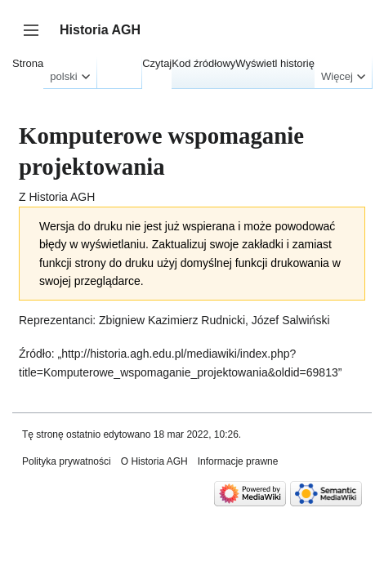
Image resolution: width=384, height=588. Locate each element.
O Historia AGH (154, 461)
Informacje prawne (238, 461)
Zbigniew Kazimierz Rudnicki (172, 320)
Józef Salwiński (291, 320)
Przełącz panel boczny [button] (36, 38)
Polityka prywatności (67, 461)
